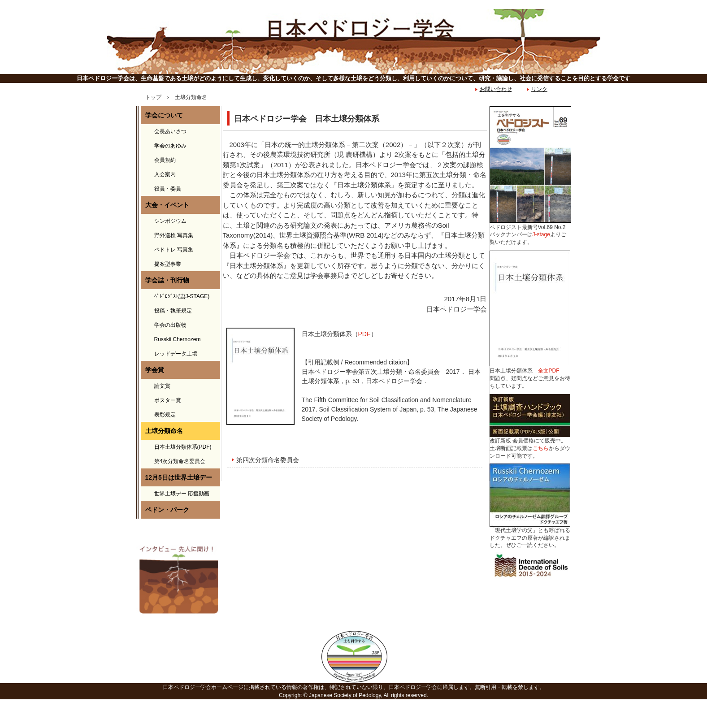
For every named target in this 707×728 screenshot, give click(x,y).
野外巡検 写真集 (174, 235)
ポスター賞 (168, 400)
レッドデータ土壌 (176, 354)
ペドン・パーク (167, 510)
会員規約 (165, 160)
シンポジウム (170, 221)
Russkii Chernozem (178, 339)
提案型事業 (168, 264)
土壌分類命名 (164, 431)
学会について (164, 115)
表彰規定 (165, 415)
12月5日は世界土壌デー (179, 477)
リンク (539, 89)
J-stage (541, 234)
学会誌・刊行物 (167, 280)
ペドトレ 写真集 (174, 250)
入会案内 (165, 174)
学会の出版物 (170, 325)
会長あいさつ (170, 131)
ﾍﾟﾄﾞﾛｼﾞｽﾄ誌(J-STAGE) (182, 296)
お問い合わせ (496, 89)
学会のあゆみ (170, 146)
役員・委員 (168, 189)
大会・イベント (167, 205)
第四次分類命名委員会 (268, 460)
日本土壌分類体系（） (339, 334)
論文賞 (162, 386)
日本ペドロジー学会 (353, 41)
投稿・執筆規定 (173, 311)
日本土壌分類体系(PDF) (183, 447)
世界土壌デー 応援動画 (182, 494)
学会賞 (155, 370)
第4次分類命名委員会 (180, 461)
